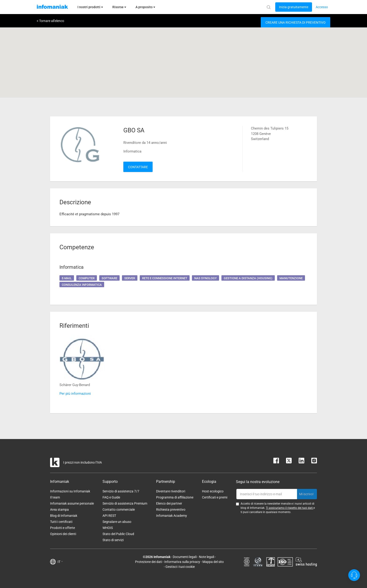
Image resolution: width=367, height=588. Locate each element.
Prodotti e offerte (62, 528)
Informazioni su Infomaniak (70, 491)
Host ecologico (213, 491)
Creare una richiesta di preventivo (295, 22)
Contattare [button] (138, 167)
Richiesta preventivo (171, 510)
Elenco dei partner (169, 503)
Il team (55, 497)
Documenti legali (185, 557)
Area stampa (59, 510)
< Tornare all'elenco (50, 21)
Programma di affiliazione (175, 497)
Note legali (207, 557)
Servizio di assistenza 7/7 (121, 491)
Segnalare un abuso (117, 522)
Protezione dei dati (149, 562)
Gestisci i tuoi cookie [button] (180, 567)
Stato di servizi (113, 540)
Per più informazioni (75, 394)
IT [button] (60, 562)
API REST (109, 516)
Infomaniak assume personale (72, 503)
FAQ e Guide (111, 497)
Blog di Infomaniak (64, 516)
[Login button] (294, 7)
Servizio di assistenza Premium (125, 503)
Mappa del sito (213, 562)
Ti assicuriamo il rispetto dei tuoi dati (290, 508)
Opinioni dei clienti (63, 534)
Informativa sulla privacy (182, 562)
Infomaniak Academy (172, 516)
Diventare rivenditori (171, 491)
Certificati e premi (215, 497)
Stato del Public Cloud (118, 534)
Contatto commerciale (119, 510)
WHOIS (108, 528)
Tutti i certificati (61, 522)
